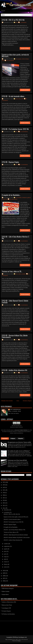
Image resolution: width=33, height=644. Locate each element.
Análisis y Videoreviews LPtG (9, 602)
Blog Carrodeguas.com (21, 637)
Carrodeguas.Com (11, 640)
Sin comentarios (10, 60)
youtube (24, 274)
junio (5, 554)
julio (5, 551)
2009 (4, 573)
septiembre (7, 546)
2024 (4, 485)
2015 (4, 498)
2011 (4, 508)
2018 (4, 495)
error (17, 59)
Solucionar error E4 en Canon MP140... (17, 460)
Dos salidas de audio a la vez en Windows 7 (19, 451)
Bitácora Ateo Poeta (7, 605)
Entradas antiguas (27, 401)
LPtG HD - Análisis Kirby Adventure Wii (14, 370)
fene (17, 274)
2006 (4, 581)
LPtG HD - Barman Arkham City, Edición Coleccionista (15, 336)
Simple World (5, 594)
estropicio (24, 198)
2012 (4, 505)
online (23, 59)
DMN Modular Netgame (8, 588)
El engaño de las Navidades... (11, 195)
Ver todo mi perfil (14, 414)
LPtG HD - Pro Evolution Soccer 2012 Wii (15, 129)
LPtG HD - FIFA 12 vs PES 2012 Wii (13, 20)
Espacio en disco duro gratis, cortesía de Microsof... (16, 517)
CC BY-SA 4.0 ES (24, 640)
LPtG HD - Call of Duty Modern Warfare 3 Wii (15, 238)
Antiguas (13, 439)
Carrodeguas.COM (6, 608)
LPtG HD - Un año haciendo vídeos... (14, 96)
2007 (4, 578)
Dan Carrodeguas (15, 410)
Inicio (18, 401)
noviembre (7, 512)
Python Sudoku (6, 591)
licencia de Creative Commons (16, 427)
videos (20, 274)
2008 (4, 576)
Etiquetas (21, 439)
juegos (20, 59)
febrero (6, 564)
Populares (5, 439)
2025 (4, 482)
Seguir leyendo (25, 48)
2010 (4, 571)
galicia (29, 198)
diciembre (7, 510)
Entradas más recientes (7, 401)
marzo (6, 562)
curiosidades (19, 198)
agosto (6, 549)
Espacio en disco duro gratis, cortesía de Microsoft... (15, 55)
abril (5, 559)
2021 (4, 490)
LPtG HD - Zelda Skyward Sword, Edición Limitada (15, 302)
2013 (4, 503)
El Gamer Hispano (6, 611)
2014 (4, 500)
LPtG (17, 22)
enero (6, 567)
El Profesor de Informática (8, 614)
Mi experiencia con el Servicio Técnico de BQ (19, 442)
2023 (4, 487)
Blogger (19, 641)
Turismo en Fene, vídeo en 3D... (12, 271)
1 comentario (23, 22)
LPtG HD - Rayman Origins (10, 162)
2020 (4, 493)
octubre (6, 544)
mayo (6, 557)
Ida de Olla (18, 99)
